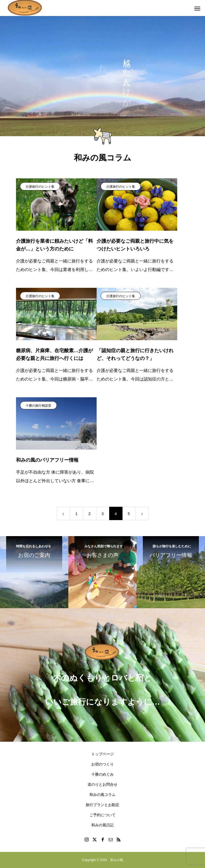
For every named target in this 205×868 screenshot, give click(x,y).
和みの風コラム (102, 795)
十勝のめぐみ (102, 774)
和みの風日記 (102, 825)
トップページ (102, 754)
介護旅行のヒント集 (40, 187)
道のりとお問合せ (102, 784)
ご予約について (102, 815)
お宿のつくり (102, 764)
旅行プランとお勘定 (102, 805)
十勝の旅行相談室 (38, 406)
